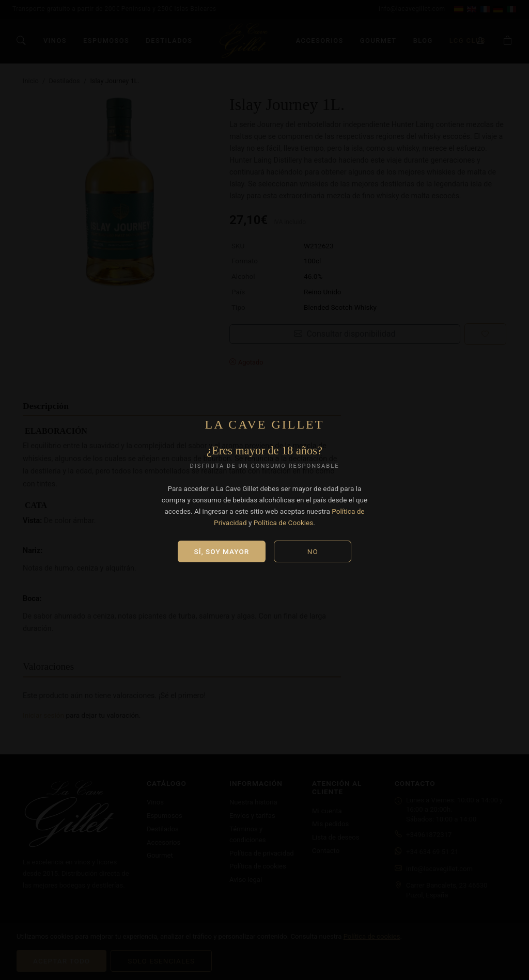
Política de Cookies (284, 523)
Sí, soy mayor (222, 551)
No (313, 551)
